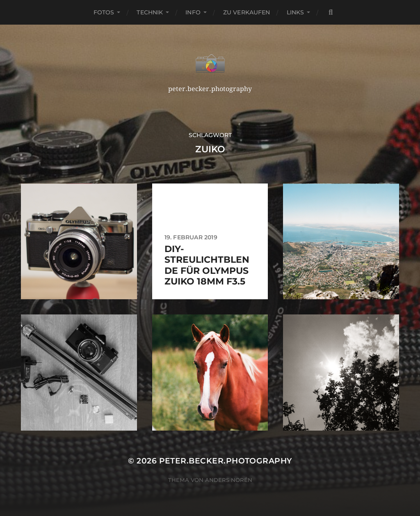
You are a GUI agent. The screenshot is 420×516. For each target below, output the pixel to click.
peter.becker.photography (226, 461)
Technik (150, 12)
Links (296, 12)
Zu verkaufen (247, 12)
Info (193, 12)
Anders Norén (229, 480)
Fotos (104, 12)
